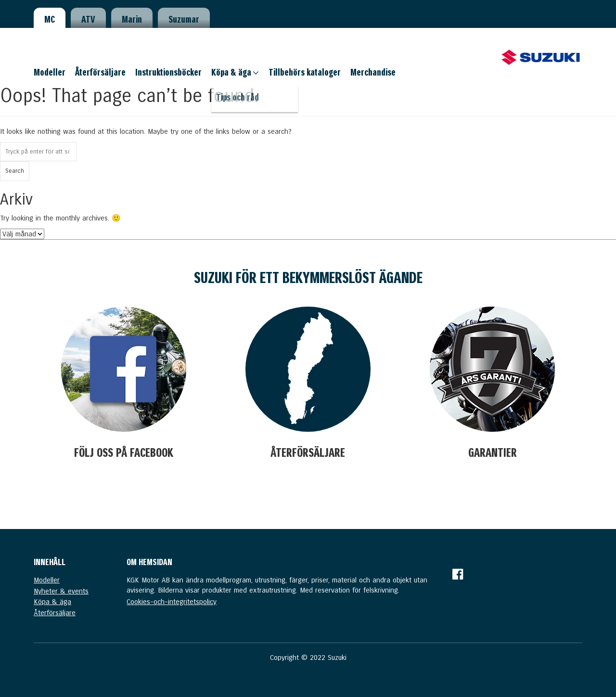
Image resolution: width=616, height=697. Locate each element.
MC (50, 19)
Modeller (50, 72)
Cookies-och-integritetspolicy (172, 602)
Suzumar (184, 19)
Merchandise (373, 72)
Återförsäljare (100, 72)
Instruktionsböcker (168, 72)
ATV (88, 19)
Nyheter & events (61, 591)
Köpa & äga (231, 72)
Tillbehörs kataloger (305, 72)
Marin (132, 19)
